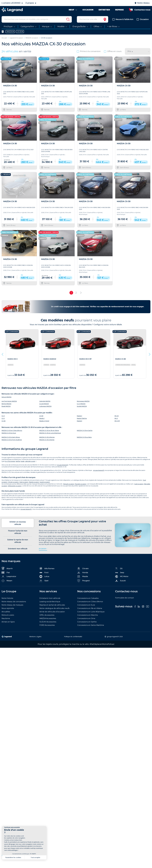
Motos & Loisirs (8, 615)
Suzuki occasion (45, 482)
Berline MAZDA (6, 404)
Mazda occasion (34, 482)
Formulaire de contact (125, 598)
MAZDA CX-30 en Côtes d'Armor (12, 430)
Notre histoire (7, 598)
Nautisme (6, 618)
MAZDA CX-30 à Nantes (47, 440)
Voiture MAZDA (6, 397)
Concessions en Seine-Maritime (91, 625)
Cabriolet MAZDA (45, 401)
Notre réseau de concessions (14, 602)
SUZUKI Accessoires (48, 622)
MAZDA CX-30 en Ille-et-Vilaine (49, 430)
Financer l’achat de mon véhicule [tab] (18, 532)
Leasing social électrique (50, 602)
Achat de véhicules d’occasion (52, 612)
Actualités (6, 612)
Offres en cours (113, 51)
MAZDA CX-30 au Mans (84, 437)
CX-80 (41, 416)
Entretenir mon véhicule (50, 598)
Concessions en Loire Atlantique (91, 612)
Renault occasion (69, 484)
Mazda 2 (42, 418)
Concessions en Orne (86, 618)
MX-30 (117, 416)
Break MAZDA (6, 406)
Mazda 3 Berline (82, 418)
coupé (33, 461)
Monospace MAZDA (83, 401)
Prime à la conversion (89, 51)
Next (149, 354)
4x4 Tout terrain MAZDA (9, 401)
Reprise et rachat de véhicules (52, 605)
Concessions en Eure (86, 605)
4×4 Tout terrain (10, 461)
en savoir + (43, 549)
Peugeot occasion (81, 484)
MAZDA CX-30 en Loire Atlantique (50, 433)
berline (18, 461)
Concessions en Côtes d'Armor (90, 602)
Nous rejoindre (8, 608)
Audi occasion (139, 484)
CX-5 (3, 418)
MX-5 (116, 418)
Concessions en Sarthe (87, 622)
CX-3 (3, 416)
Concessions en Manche (88, 615)
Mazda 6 (79, 421)
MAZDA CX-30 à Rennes (47, 437)
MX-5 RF (117, 421)
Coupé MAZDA (44, 404)
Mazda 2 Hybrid (44, 421)
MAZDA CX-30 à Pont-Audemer (12, 440)
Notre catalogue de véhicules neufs (54, 608)
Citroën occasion (13, 482)
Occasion (143, 19)
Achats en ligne (8, 622)
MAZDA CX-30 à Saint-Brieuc (11, 437)
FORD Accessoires (47, 625)
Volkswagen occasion (15, 486)
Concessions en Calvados (88, 598)
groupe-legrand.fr (63, 465)
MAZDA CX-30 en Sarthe (85, 430)
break (23, 461)
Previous (3, 354)
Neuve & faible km (123, 19)
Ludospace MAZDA (45, 406)
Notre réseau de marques (12, 605)
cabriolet (28, 461)
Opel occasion (24, 482)
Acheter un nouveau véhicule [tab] (18, 523)
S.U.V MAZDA (81, 404)
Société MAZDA (82, 406)
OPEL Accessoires (47, 615)
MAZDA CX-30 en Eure (9, 433)
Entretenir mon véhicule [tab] (18, 549)
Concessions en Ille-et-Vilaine (90, 608)
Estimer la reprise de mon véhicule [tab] (18, 541)
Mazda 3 (79, 416)
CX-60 (4, 421)
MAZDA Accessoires (48, 618)
